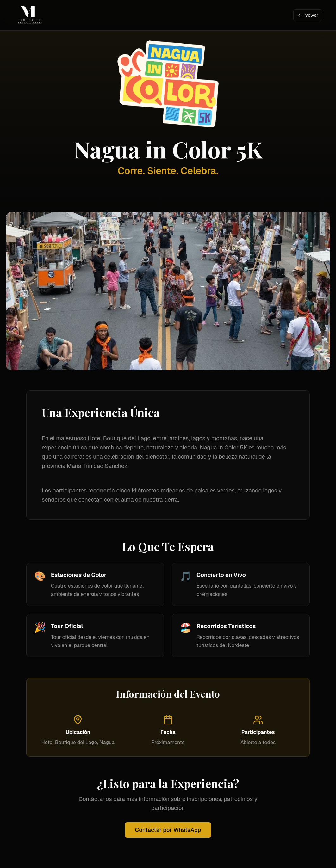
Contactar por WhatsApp (168, 830)
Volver (308, 15)
